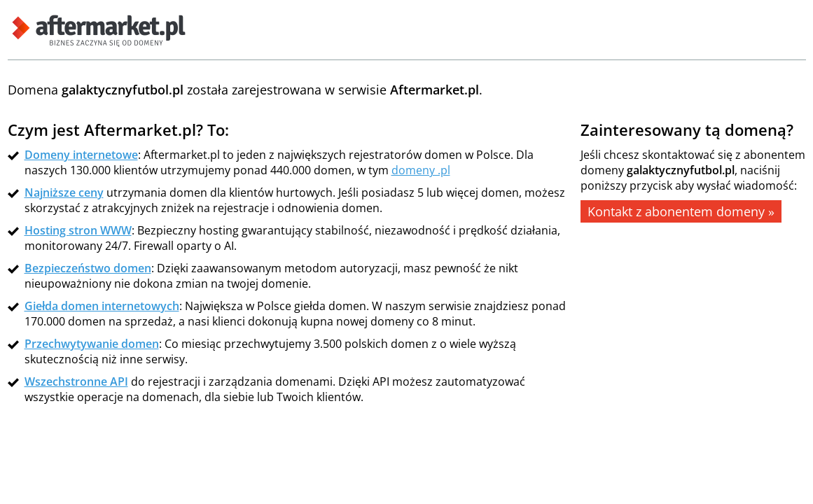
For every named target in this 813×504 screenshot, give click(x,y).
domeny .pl (421, 170)
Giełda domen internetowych (102, 306)
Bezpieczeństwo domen (88, 268)
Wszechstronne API (76, 381)
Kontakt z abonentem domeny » (681, 211)
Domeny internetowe (81, 155)
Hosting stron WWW (78, 230)
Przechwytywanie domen (92, 344)
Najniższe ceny (64, 192)
